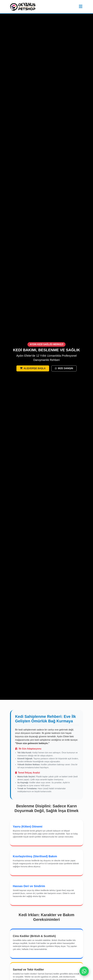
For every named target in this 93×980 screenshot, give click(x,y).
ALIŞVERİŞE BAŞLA (33, 368)
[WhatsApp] (84, 971)
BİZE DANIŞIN (64, 368)
